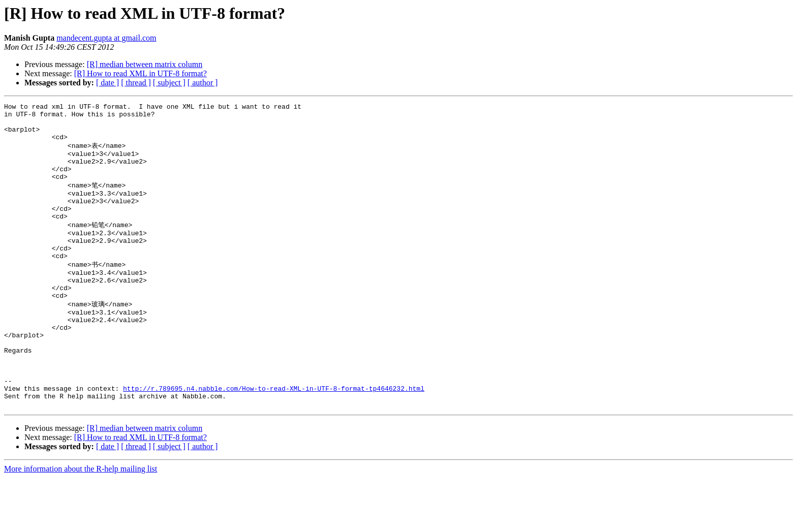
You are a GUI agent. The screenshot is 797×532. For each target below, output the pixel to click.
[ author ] (203, 83)
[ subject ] (169, 83)
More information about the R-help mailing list (81, 523)
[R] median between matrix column (145, 64)
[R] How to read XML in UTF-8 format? (141, 73)
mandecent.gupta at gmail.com (106, 38)
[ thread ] (136, 83)
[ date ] (108, 83)
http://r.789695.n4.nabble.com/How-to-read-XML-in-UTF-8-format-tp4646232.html (274, 440)
